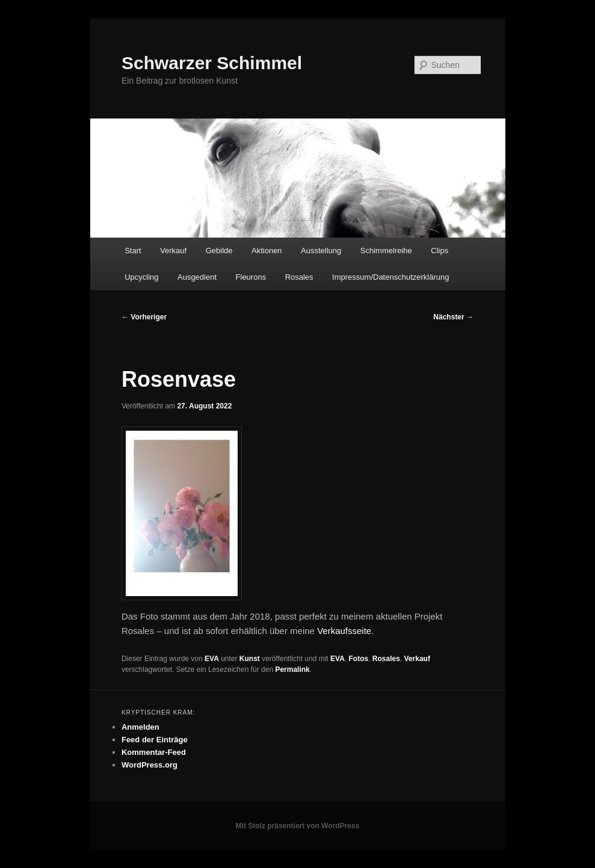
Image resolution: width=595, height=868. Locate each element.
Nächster (453, 317)
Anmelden (140, 727)
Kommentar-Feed (154, 752)
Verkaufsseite (344, 631)
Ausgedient (197, 277)
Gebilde (219, 251)
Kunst (250, 659)
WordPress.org (150, 765)
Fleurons (251, 277)
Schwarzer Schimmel (212, 63)
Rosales (299, 277)
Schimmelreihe (386, 251)
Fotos (358, 659)
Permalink (292, 669)
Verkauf (173, 251)
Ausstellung (321, 251)
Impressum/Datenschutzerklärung (390, 277)
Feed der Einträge (155, 740)
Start (133, 251)
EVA (212, 659)
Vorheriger (144, 317)
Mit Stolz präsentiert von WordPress (298, 826)
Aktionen (267, 251)
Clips (439, 251)
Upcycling (141, 277)
